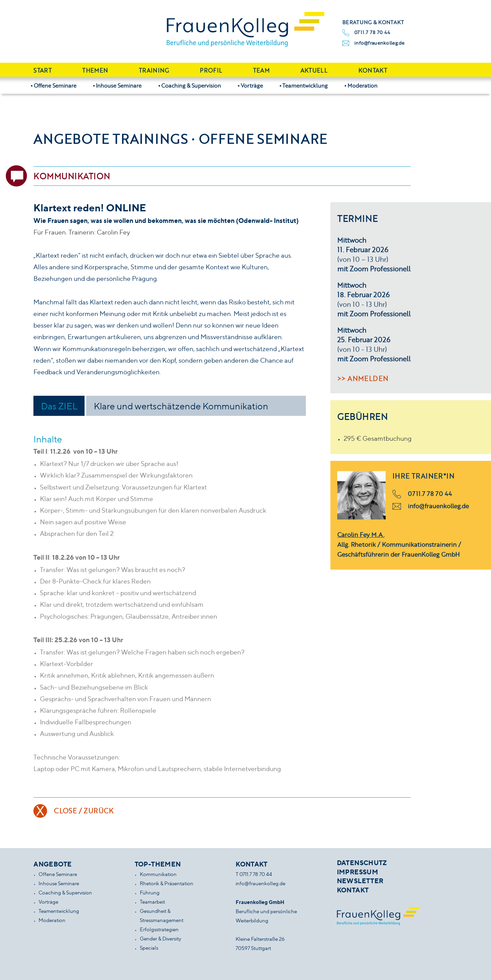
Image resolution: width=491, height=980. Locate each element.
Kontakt (373, 70)
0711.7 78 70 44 (372, 32)
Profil (211, 70)
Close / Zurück (84, 811)
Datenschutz (362, 863)
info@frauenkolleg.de (380, 43)
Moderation (362, 85)
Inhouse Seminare (119, 85)
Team (261, 70)
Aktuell (314, 70)
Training (154, 70)
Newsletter (360, 881)
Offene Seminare (55, 85)
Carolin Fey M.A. (361, 534)
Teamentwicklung (305, 85)
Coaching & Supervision (191, 85)
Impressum (358, 872)
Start (42, 70)
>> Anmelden (363, 378)
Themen (95, 70)
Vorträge (252, 85)
